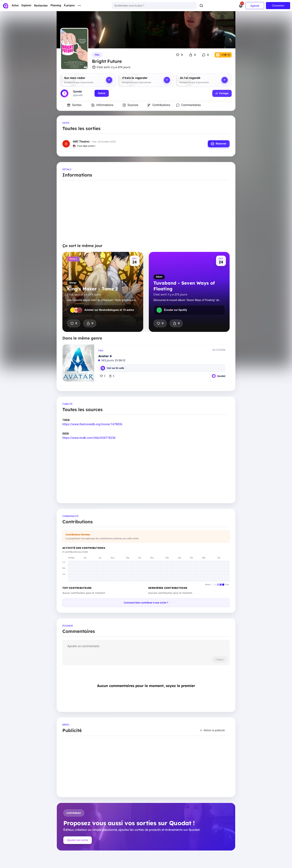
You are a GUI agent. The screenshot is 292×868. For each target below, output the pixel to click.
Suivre (101, 93)
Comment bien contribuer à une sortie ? (146, 603)
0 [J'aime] (74, 323)
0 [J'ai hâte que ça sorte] (90, 323)
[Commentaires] (206, 55)
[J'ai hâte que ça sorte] (193, 55)
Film (97, 55)
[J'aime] (180, 55)
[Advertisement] (146, 213)
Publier (219, 660)
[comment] (146, 648)
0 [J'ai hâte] (111, 376)
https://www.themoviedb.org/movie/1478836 (92, 424)
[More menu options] (79, 6)
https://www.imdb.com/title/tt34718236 (89, 438)
